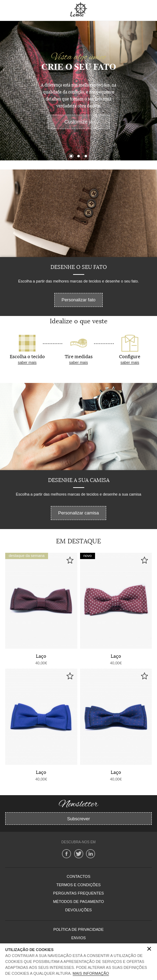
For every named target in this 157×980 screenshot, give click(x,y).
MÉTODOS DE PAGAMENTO (78, 902)
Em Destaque (78, 540)
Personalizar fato (79, 300)
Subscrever (79, 819)
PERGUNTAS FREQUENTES (79, 893)
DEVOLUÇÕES (78, 910)
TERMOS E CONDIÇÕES (78, 885)
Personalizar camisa (78, 513)
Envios (79, 938)
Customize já (78, 122)
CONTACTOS (78, 876)
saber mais (27, 362)
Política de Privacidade (78, 929)
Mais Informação (91, 973)
